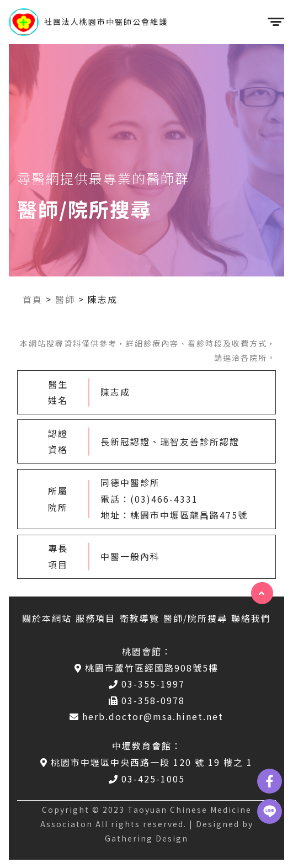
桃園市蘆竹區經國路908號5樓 (146, 668)
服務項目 (95, 618)
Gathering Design (146, 838)
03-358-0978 (147, 700)
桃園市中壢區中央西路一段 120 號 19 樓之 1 (146, 762)
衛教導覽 (140, 618)
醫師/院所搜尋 (195, 618)
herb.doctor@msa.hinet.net (146, 716)
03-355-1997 (147, 684)
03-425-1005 (147, 779)
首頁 (33, 299)
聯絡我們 (251, 618)
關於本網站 (47, 618)
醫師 (65, 299)
